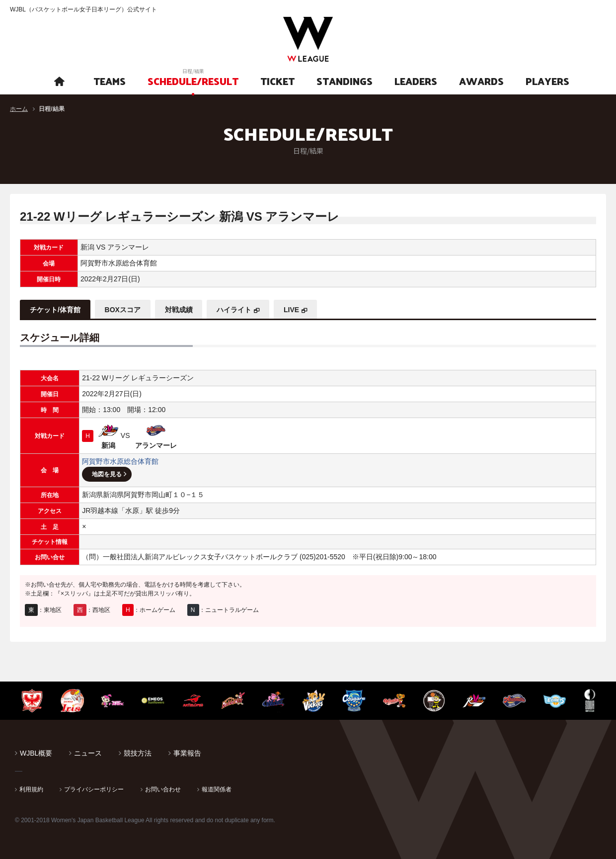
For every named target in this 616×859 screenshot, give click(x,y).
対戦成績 (179, 310)
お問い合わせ (163, 789)
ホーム (19, 109)
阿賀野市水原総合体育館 (120, 461)
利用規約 (31, 789)
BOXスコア (123, 310)
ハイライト (234, 310)
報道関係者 (217, 789)
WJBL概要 (36, 753)
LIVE (292, 310)
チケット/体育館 (55, 310)
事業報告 (187, 753)
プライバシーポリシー (94, 789)
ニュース (88, 753)
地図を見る (107, 474)
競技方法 (138, 753)
